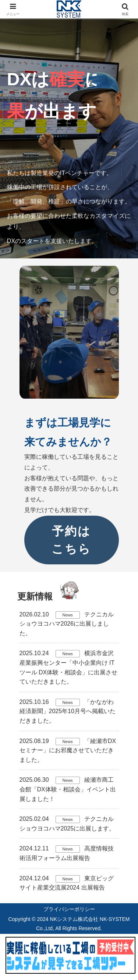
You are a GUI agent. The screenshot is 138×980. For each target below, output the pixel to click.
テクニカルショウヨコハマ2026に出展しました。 (67, 624)
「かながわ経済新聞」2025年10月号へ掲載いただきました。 (68, 711)
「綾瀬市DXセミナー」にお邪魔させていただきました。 (68, 750)
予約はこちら (72, 540)
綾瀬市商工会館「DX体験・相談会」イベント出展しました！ (68, 789)
